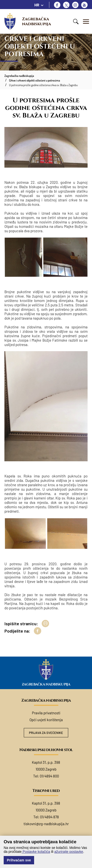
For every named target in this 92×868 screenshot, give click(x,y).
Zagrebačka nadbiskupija (37, 21)
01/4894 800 (49, 776)
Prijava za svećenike (46, 733)
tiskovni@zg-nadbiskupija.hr (46, 824)
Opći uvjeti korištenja (46, 720)
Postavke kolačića (36, 852)
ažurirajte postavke (69, 852)
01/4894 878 (49, 817)
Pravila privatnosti (46, 713)
